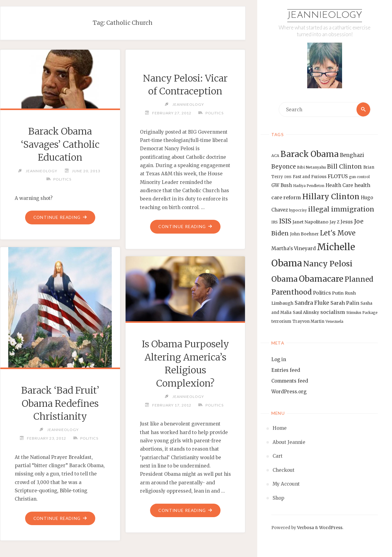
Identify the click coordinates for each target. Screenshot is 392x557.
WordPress (331, 528)
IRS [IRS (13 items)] (275, 222)
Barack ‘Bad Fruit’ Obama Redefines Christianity (60, 403)
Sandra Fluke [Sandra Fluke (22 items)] (312, 303)
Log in (279, 359)
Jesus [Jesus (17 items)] (347, 222)
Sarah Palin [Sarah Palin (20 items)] (345, 303)
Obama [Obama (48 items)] (285, 279)
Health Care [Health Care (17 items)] (339, 185)
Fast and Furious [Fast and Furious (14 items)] (310, 177)
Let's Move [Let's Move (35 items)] (338, 233)
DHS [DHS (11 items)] (288, 177)
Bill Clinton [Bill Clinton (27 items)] (345, 166)
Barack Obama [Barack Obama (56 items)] (310, 154)
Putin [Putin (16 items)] (338, 293)
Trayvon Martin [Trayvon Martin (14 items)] (308, 321)
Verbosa (305, 528)
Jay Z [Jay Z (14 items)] (334, 222)
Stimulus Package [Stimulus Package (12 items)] (362, 313)
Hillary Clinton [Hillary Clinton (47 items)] (331, 197)
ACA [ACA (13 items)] (275, 156)
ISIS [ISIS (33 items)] (285, 221)
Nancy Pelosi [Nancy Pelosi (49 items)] (328, 264)
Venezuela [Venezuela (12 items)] (334, 322)
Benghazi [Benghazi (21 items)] (352, 155)
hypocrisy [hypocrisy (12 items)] (298, 210)
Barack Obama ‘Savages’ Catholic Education (60, 144)
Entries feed (286, 370)
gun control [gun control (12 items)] (359, 177)
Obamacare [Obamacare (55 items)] (321, 279)
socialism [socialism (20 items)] (333, 312)
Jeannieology (325, 15)
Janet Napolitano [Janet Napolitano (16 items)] (310, 222)
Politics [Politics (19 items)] (322, 293)
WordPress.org (289, 392)
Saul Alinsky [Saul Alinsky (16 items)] (306, 313)
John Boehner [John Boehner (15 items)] (304, 234)
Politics (62, 179)
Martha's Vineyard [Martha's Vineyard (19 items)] (294, 248)
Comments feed (290, 381)
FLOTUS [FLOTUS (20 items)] (338, 176)
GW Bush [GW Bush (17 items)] (282, 185)
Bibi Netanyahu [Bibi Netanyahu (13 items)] (311, 167)
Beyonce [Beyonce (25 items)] (284, 167)
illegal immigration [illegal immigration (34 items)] (341, 209)
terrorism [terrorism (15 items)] (281, 321)
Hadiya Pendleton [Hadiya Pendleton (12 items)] (309, 186)
